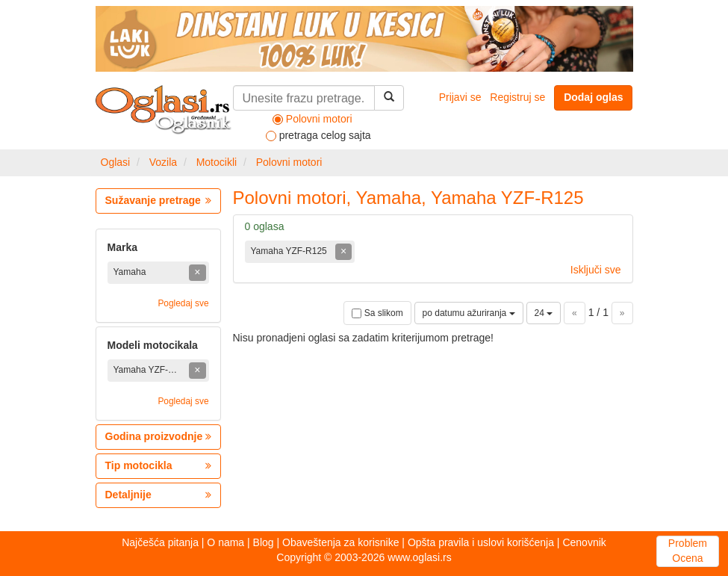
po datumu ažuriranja (469, 313)
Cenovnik (584, 542)
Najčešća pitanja (160, 542)
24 (544, 313)
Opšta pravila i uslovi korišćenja (481, 542)
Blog (264, 542)
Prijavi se (460, 97)
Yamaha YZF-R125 (290, 251)
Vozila (163, 162)
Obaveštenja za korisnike (340, 542)
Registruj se (517, 97)
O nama (225, 542)
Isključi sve (596, 270)
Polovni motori (289, 162)
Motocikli (217, 162)
